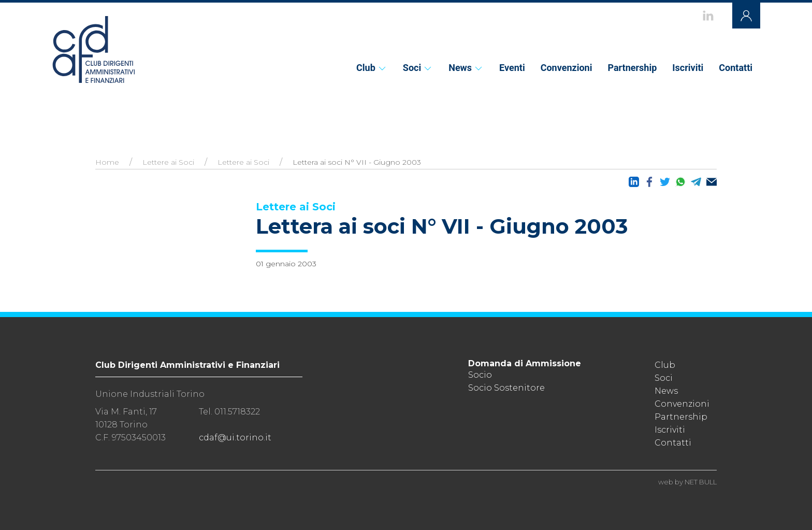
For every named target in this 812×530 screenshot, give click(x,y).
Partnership (632, 68)
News (466, 68)
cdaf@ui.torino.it (235, 438)
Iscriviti (688, 68)
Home (107, 162)
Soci (418, 68)
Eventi (512, 68)
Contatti (736, 68)
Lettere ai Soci (168, 162)
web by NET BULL (687, 482)
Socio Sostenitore (506, 388)
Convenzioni (567, 68)
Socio (480, 375)
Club (372, 68)
